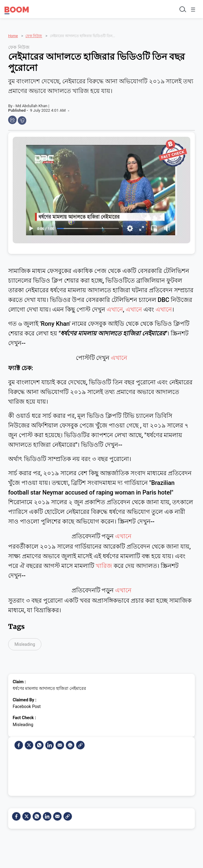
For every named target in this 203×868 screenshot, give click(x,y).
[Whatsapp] (39, 745)
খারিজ (104, 566)
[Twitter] (29, 745)
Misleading (25, 644)
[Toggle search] (182, 9)
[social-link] (80, 745)
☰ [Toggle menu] (193, 10)
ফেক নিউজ (34, 36)
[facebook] (19, 745)
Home (13, 36)
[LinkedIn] (50, 745)
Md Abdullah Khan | (32, 106)
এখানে (115, 309)
